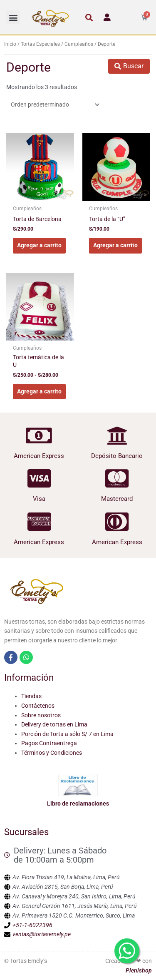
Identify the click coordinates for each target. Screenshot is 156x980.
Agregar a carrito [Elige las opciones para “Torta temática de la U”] (39, 391)
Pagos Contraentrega (49, 743)
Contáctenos (38, 706)
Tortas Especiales (40, 44)
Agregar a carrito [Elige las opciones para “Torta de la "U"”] (115, 245)
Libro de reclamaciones (78, 803)
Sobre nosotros (41, 715)
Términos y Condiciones (52, 753)
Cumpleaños (79, 44)
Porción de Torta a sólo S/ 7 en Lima (67, 734)
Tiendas (31, 696)
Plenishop (139, 970)
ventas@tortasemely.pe (42, 934)
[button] (13, 17)
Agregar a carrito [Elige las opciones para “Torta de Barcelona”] (39, 245)
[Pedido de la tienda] (54, 104)
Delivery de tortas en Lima (54, 724)
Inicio (10, 44)
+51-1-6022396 (32, 925)
